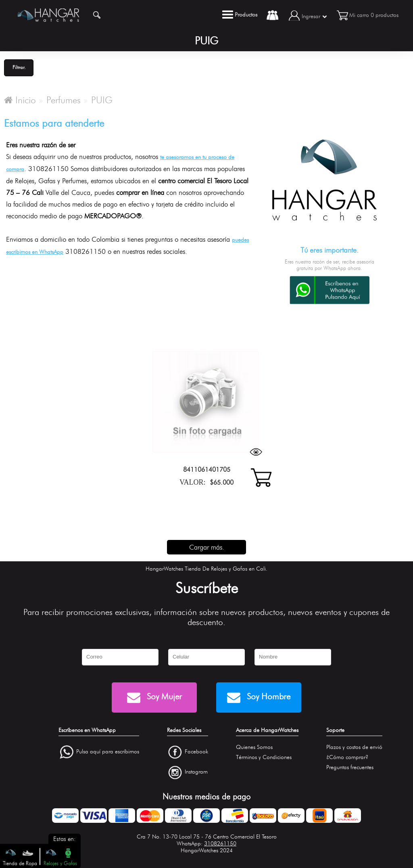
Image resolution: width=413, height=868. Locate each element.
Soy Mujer (154, 698)
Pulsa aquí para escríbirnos (108, 752)
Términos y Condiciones (264, 757)
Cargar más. (207, 547)
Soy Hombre (259, 698)
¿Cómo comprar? (347, 757)
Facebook (196, 752)
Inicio (20, 100)
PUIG (102, 100)
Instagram (196, 772)
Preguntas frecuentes (350, 767)
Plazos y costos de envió (354, 747)
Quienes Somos (254, 747)
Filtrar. (19, 67)
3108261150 (220, 844)
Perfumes (64, 100)
